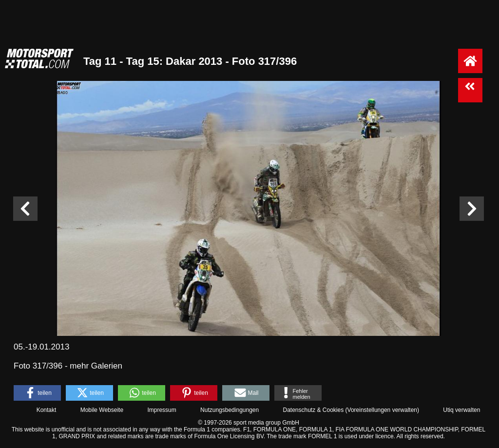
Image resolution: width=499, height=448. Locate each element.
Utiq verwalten (461, 410)
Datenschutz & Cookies (313, 410)
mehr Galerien (96, 366)
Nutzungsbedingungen (230, 410)
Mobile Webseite (102, 410)
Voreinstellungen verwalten (382, 410)
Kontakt (47, 410)
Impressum (162, 410)
